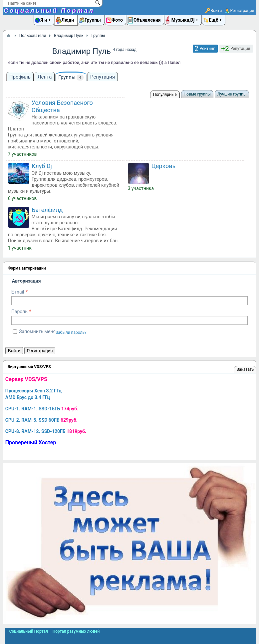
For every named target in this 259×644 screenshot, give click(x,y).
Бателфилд (47, 210)
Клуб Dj (42, 166)
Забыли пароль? (71, 332)
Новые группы (197, 94)
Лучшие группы (232, 94)
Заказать (245, 369)
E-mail (18, 292)
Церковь (164, 166)
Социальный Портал (49, 10)
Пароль (19, 312)
